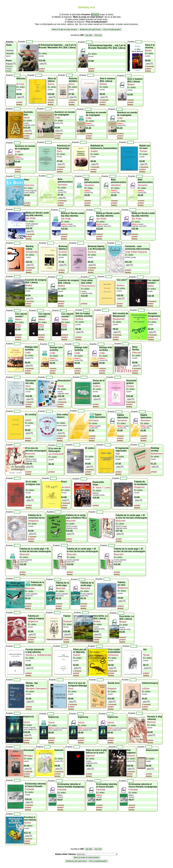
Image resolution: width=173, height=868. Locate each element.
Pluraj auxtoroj (88, 286)
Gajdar (28, 420)
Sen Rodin (31, 218)
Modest (103, 84)
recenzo (51, 100)
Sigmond (90, 756)
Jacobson (66, 487)
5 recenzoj (29, 368)
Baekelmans (157, 454)
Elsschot (131, 756)
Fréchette (30, 789)
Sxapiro (94, 151)
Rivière (27, 823)
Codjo (57, 118)
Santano (121, 285)
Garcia (27, 722)
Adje (118, 454)
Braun (72, 84)
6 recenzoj (28, 134)
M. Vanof (97, 488)
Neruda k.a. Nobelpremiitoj (38, 655)
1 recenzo (73, 100)
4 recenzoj (95, 167)
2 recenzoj (30, 268)
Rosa (71, 689)
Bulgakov (112, 689)
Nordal (146, 655)
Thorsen (143, 151)
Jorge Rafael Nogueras (136, 252)
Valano (151, 286)
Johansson (153, 319)
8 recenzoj (104, 100)
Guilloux (79, 319)
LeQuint (146, 689)
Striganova (139, 487)
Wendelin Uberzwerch (36, 689)
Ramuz (51, 84)
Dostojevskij (31, 252)
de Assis (20, 84)
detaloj (41, 71)
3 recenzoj (149, 66)
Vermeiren (63, 185)
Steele (27, 118)
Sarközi (77, 655)
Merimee (152, 722)
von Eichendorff (56, 454)
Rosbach (68, 621)
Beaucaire (30, 454)
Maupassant (119, 319)
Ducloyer (63, 252)
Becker (148, 50)
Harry (60, 151)
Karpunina (29, 185)
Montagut (28, 756)
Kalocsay (137, 353)
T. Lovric (106, 488)
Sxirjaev (130, 386)
